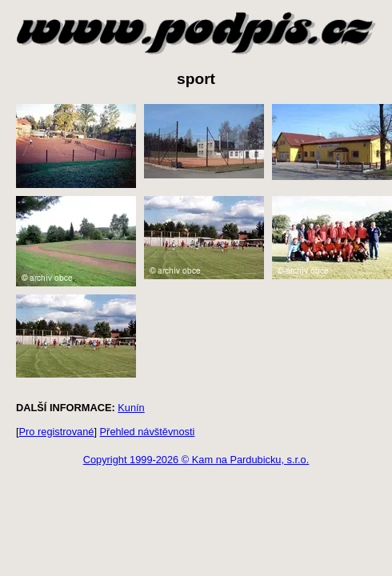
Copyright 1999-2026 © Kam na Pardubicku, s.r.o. (196, 460)
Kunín (131, 408)
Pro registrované (57, 432)
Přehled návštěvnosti (148, 432)
